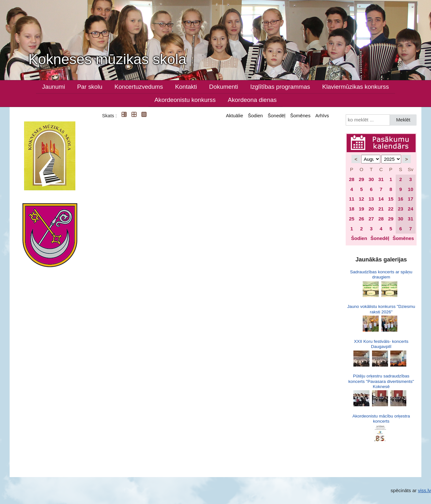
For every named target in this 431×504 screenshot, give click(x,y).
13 (371, 199)
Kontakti (186, 87)
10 (411, 189)
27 (371, 219)
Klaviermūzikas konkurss (356, 87)
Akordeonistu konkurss (185, 100)
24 (411, 209)
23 (401, 209)
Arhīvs (322, 116)
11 (352, 199)
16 (401, 199)
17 (411, 199)
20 (371, 209)
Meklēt (403, 120)
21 (381, 209)
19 (362, 209)
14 (381, 199)
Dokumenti (224, 87)
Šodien (255, 116)
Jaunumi (53, 87)
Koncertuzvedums (139, 87)
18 (352, 209)
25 (352, 219)
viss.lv (424, 490)
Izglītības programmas (280, 87)
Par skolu (90, 87)
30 (371, 179)
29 (362, 179)
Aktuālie (235, 116)
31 (381, 179)
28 (352, 179)
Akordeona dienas (252, 100)
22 (391, 209)
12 (362, 199)
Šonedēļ (277, 116)
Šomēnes (300, 116)
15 (391, 199)
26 (362, 219)
